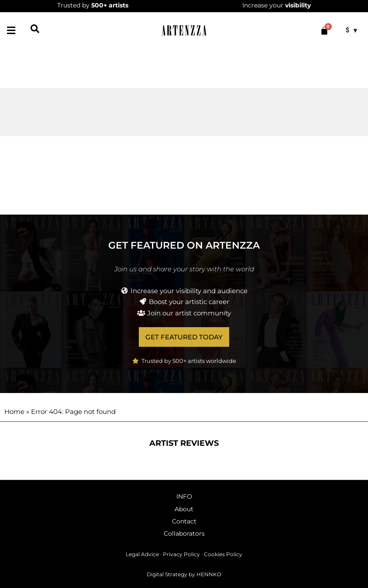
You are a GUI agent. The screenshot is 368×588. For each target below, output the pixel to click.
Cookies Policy (223, 554)
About (184, 509)
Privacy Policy (181, 554)
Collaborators (184, 533)
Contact (184, 521)
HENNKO (209, 574)
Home (14, 412)
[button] (11, 30)
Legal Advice (142, 554)
